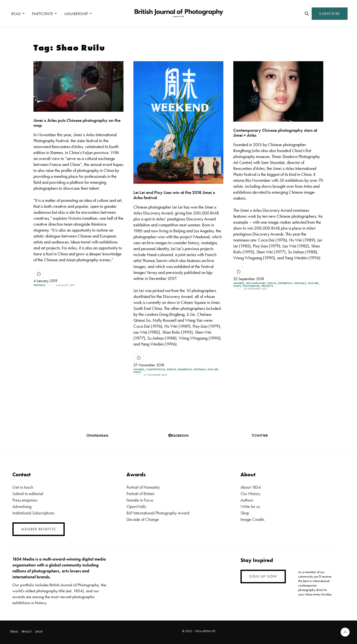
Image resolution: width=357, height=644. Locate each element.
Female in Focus (140, 500)
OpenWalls (136, 506)
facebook (179, 435)
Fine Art (213, 369)
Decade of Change (143, 519)
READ (16, 14)
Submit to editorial (28, 494)
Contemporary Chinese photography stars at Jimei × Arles (275, 133)
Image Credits (252, 519)
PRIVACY (27, 632)
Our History (250, 494)
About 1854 (251, 487)
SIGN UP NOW (263, 576)
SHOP (39, 632)
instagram (97, 435)
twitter (260, 435)
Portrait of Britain (140, 494)
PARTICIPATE (43, 14)
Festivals (39, 285)
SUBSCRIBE (330, 14)
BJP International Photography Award (158, 513)
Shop (245, 513)
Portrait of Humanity (143, 487)
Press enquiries (25, 500)
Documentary (256, 283)
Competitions (156, 369)
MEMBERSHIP (76, 14)
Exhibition (185, 369)
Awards (139, 369)
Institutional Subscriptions (33, 513)
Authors (247, 500)
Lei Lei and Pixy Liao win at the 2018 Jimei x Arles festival (174, 195)
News (137, 372)
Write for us (250, 506)
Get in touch (23, 487)
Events (171, 369)
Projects (267, 286)
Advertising (22, 506)
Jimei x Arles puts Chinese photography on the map (77, 123)
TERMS (14, 632)
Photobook (251, 286)
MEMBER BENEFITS (39, 529)
